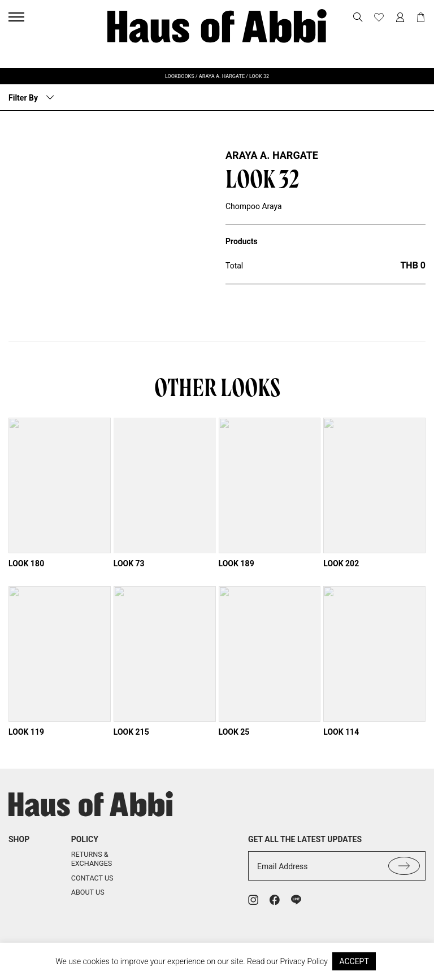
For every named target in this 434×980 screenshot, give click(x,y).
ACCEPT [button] (354, 961)
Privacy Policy (304, 961)
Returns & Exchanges (92, 870)
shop (19, 849)
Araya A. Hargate (272, 155)
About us (88, 903)
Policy (85, 849)
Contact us (92, 888)
